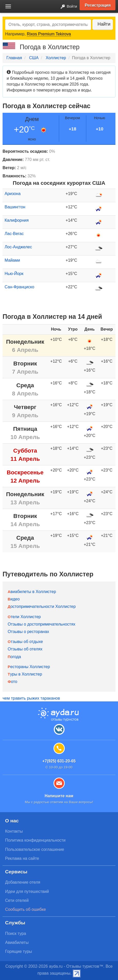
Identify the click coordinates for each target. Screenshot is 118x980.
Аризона (13, 194)
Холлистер (56, 58)
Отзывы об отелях (25, 649)
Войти (67, 7)
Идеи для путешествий (27, 891)
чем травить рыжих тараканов (31, 698)
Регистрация (98, 5)
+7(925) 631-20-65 (59, 761)
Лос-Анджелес (18, 247)
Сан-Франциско (19, 287)
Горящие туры (19, 951)
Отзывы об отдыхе (25, 642)
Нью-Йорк (14, 274)
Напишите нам (59, 796)
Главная (14, 58)
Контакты (14, 831)
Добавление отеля (23, 882)
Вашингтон (15, 207)
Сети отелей (17, 900)
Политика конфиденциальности (35, 840)
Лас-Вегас (14, 234)
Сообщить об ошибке (25, 909)
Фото (12, 682)
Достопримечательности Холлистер (42, 606)
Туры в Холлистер (25, 674)
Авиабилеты (17, 942)
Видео (14, 599)
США (34, 58)
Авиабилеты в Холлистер (32, 592)
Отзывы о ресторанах (28, 632)
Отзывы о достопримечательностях (41, 624)
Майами (12, 260)
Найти (104, 24)
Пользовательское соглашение (35, 849)
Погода (14, 657)
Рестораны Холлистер (29, 667)
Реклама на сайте (22, 858)
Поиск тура (16, 933)
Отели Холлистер (24, 617)
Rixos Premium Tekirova (49, 34)
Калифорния (17, 220)
